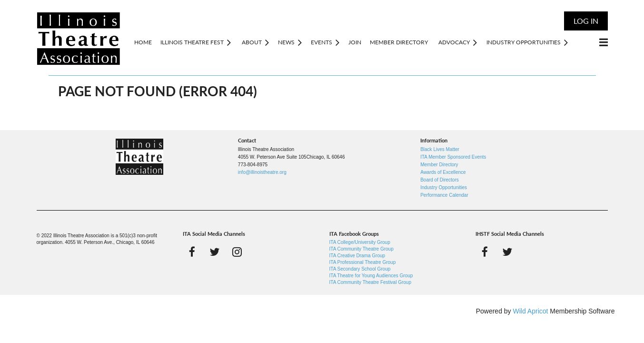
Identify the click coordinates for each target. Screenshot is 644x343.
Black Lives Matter (440, 149)
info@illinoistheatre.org (262, 172)
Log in (586, 21)
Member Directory (439, 165)
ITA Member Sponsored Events (453, 157)
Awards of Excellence (443, 172)
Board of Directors (440, 180)
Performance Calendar (444, 195)
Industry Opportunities (444, 187)
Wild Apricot (531, 311)
